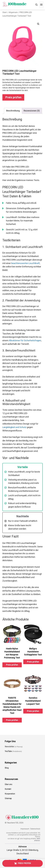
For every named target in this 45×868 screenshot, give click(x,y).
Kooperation (10, 794)
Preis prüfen (13, 97)
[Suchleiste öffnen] (36, 5)
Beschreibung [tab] (13, 111)
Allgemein (13, 12)
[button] (38, 24)
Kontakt (8, 789)
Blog (7, 768)
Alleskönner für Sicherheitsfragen (25, 340)
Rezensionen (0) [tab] (32, 111)
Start (5, 12)
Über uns (9, 784)
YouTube (8, 751)
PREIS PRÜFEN (22, 863)
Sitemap (8, 798)
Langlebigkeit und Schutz (14, 427)
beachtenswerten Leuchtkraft (25, 263)
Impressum (25, 829)
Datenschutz (35, 829)
